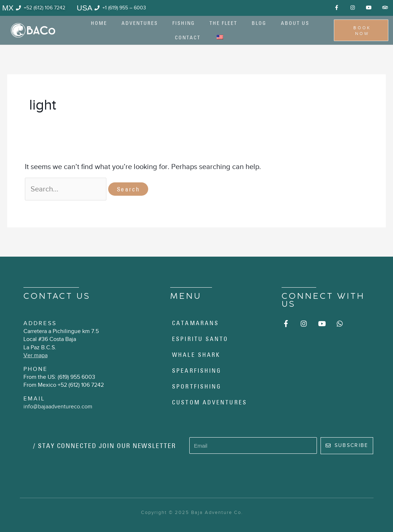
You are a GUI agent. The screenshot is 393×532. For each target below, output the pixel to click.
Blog (259, 23)
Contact (188, 37)
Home (99, 23)
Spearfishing (197, 371)
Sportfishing (197, 386)
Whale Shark (196, 355)
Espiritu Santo (200, 339)
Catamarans (195, 323)
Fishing (184, 23)
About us (295, 23)
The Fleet (223, 23)
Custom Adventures (209, 402)
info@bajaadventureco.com (58, 407)
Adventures (140, 23)
